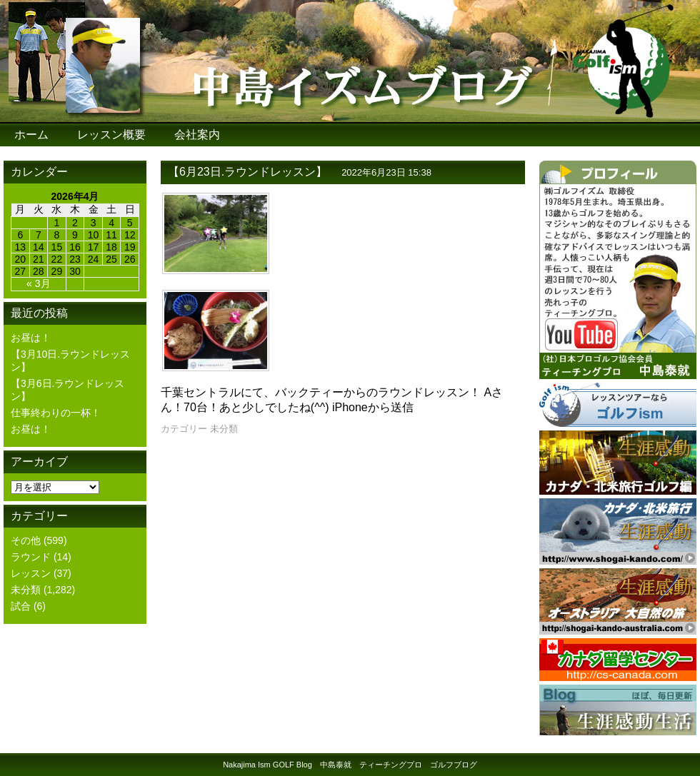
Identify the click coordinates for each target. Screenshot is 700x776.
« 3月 (38, 283)
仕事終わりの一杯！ (56, 413)
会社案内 (197, 135)
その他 (26, 540)
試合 (21, 606)
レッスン (31, 573)
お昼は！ (31, 338)
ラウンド (31, 557)
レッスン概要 (111, 135)
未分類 (26, 590)
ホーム (31, 135)
